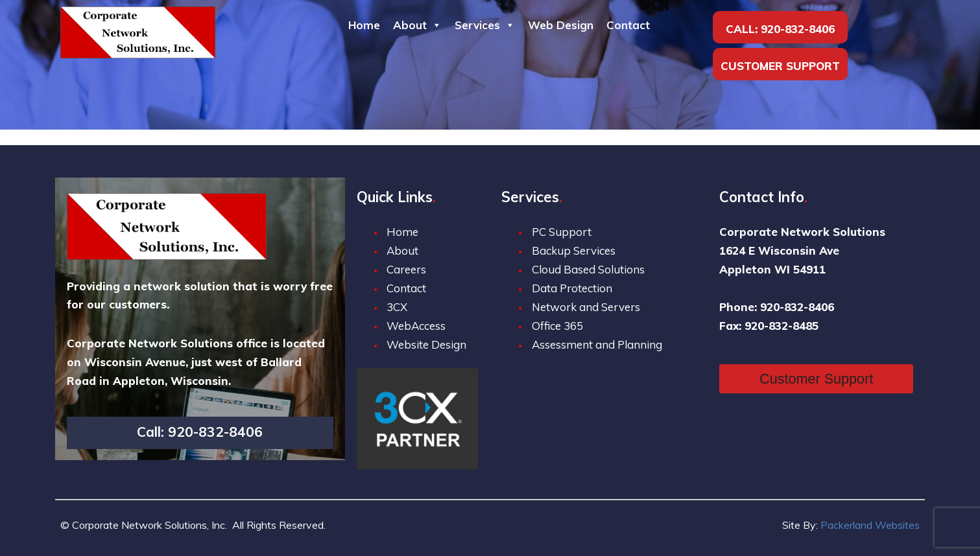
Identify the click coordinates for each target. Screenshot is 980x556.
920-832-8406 (798, 29)
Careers (406, 269)
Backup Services (574, 250)
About (417, 25)
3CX (397, 307)
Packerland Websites (870, 525)
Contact (628, 25)
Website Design (426, 344)
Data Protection (572, 288)
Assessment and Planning (597, 344)
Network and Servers (586, 307)
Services (485, 25)
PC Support (562, 232)
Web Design (561, 25)
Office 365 (557, 326)
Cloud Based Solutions (588, 269)
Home (364, 25)
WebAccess (416, 326)
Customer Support (780, 66)
